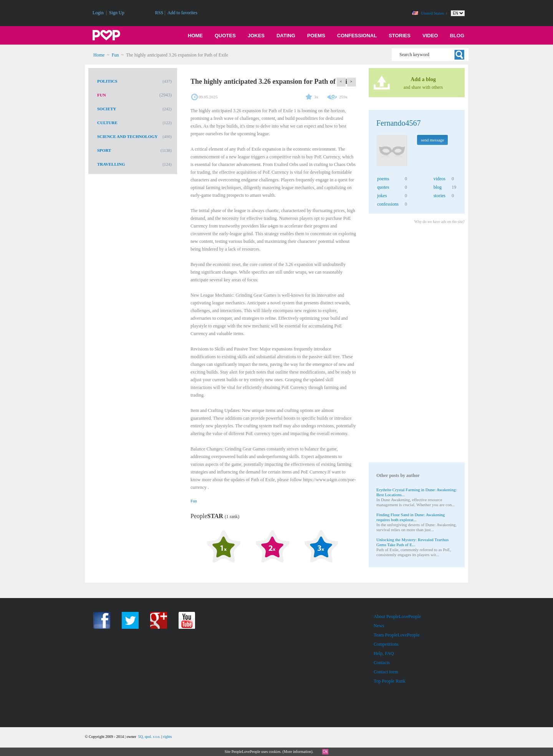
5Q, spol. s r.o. (149, 737)
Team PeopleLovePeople (397, 635)
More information (297, 752)
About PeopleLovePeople (397, 616)
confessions (388, 204)
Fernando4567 (399, 123)
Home (195, 36)
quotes (383, 187)
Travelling (111, 164)
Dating (286, 36)
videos (440, 179)
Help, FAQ (384, 653)
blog (438, 187)
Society (107, 109)
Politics (107, 81)
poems (383, 179)
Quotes (225, 36)
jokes (382, 196)
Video (430, 36)
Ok (325, 752)
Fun (115, 55)
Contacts (382, 663)
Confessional (357, 36)
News (379, 626)
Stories (400, 36)
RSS (159, 13)
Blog (457, 36)
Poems (316, 36)
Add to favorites (182, 13)
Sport (104, 150)
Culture (107, 123)
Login (98, 13)
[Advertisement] (416, 344)
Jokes (256, 36)
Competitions (386, 644)
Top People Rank (389, 681)
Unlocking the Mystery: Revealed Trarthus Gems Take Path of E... (412, 542)
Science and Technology (127, 136)
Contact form (386, 672)
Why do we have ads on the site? (440, 222)
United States (433, 13)
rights (168, 737)
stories (440, 196)
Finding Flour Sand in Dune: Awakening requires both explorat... (411, 517)
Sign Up (117, 13)
